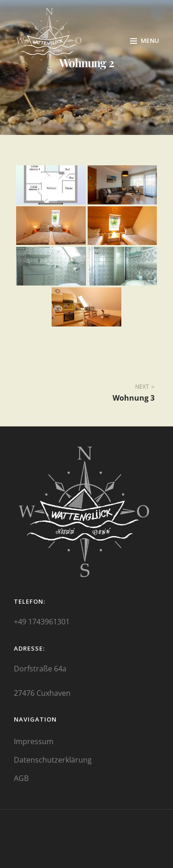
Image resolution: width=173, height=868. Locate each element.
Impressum (34, 741)
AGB (21, 778)
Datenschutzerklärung (53, 760)
